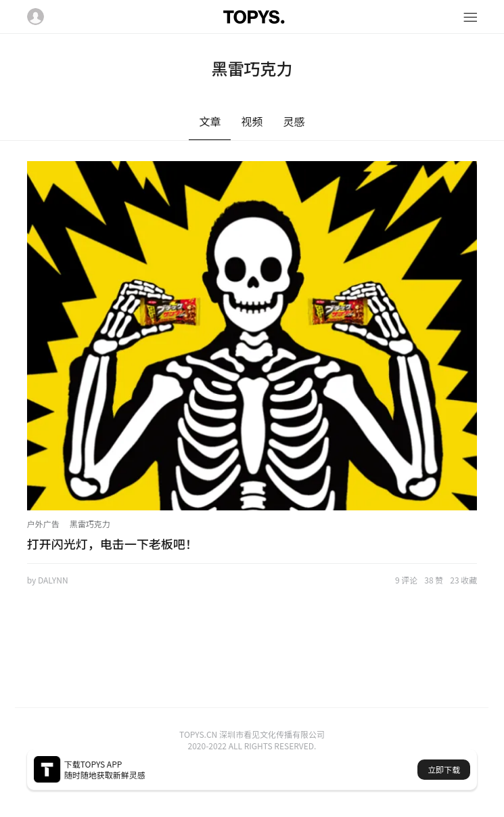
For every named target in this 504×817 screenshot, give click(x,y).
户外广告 (43, 524)
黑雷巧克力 (90, 524)
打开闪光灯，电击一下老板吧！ (112, 544)
